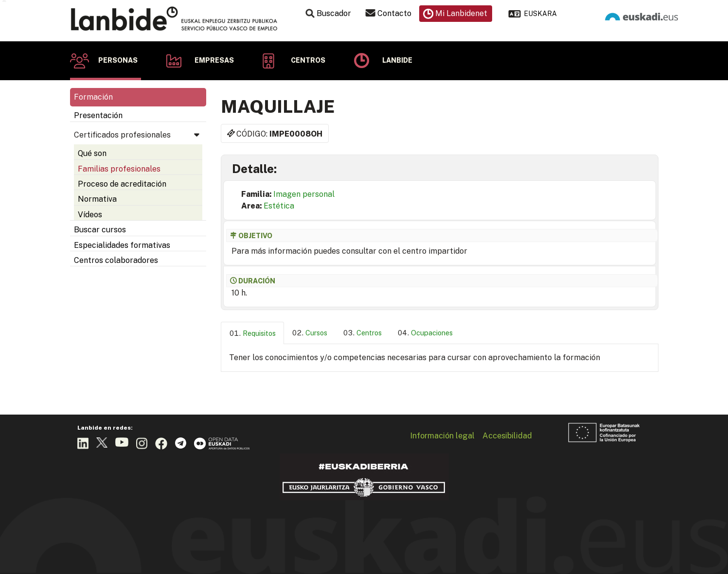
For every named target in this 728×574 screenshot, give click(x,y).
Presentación (98, 115)
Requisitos (259, 333)
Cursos (316, 333)
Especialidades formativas (122, 245)
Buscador (334, 13)
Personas (118, 60)
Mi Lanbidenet (461, 13)
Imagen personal (304, 194)
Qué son (92, 153)
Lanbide (397, 60)
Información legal (442, 435)
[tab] (252, 333)
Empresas (214, 60)
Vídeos (90, 215)
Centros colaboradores (116, 260)
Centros (308, 60)
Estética (279, 206)
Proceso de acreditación (122, 184)
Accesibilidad (507, 435)
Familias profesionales (119, 169)
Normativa (97, 199)
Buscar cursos (100, 230)
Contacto (394, 13)
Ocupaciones (432, 333)
